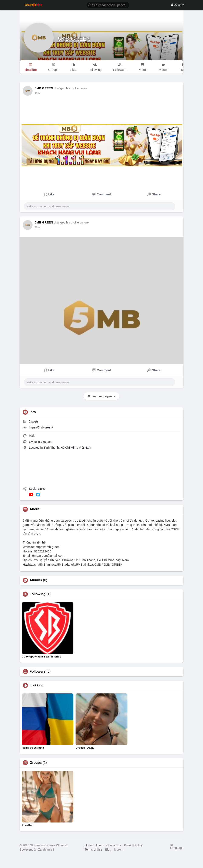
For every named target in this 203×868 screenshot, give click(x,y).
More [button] (119, 850)
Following (38, 594)
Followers (38, 672)
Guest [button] (178, 5)
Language (177, 846)
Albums (36, 580)
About (99, 845)
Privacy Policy (133, 845)
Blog (108, 850)
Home (89, 845)
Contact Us (114, 845)
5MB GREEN (74, 39)
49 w (37, 93)
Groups (36, 763)
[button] (108, 5)
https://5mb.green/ (41, 427)
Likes (34, 685)
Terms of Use (93, 850)
